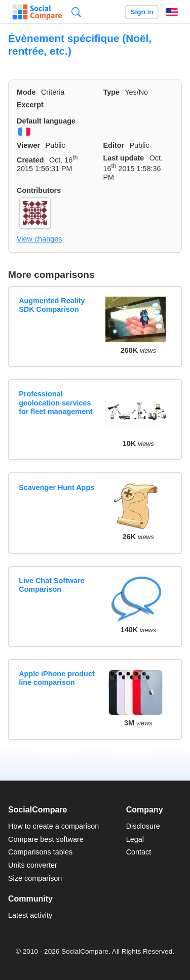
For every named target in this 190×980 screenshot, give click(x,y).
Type (112, 92)
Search (76, 12)
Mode (26, 92)
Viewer (28, 145)
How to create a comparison (53, 826)
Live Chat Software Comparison (52, 585)
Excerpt (30, 105)
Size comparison (35, 878)
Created (30, 160)
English (172, 12)
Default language (46, 121)
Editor (114, 145)
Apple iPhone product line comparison (57, 678)
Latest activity (30, 915)
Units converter (33, 865)
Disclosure (143, 826)
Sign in (142, 12)
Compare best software (46, 839)
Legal (135, 839)
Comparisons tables (40, 852)
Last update (124, 158)
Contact (139, 852)
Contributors (39, 190)
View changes (39, 239)
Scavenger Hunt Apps (56, 487)
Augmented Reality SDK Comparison (52, 305)
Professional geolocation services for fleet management (56, 403)
